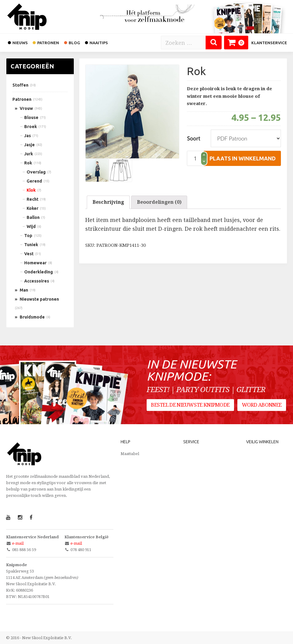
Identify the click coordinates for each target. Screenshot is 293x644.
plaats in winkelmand (243, 158)
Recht (33, 199)
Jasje (29, 145)
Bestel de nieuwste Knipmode (190, 405)
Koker (33, 208)
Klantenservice (269, 43)
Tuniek (31, 245)
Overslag (36, 172)
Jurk (29, 154)
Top (28, 236)
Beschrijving (108, 202)
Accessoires (37, 281)
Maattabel (130, 454)
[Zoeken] (214, 43)
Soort (194, 138)
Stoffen (20, 85)
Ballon (33, 217)
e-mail (18, 543)
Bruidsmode (32, 317)
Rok (28, 163)
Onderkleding (39, 272)
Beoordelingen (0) (159, 202)
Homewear (35, 263)
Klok (31, 190)
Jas (28, 136)
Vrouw (26, 108)
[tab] (108, 202)
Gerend (34, 181)
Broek (31, 127)
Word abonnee (262, 405)
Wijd (31, 226)
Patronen (22, 99)
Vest (29, 254)
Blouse (31, 117)
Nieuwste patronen (39, 299)
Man (24, 290)
